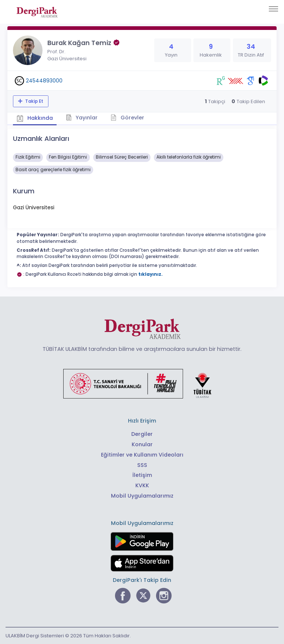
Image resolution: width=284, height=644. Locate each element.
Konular (142, 444)
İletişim (142, 475)
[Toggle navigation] (273, 9)
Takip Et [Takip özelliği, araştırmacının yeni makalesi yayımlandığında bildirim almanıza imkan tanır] (34, 101)
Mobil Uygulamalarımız (142, 496)
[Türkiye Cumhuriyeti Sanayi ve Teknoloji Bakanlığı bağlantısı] (142, 383)
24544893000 (44, 81)
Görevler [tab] (127, 118)
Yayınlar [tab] (82, 118)
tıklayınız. (151, 274)
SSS (142, 465)
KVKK (142, 485)
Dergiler (142, 434)
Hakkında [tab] (35, 118)
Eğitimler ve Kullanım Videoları (142, 455)
